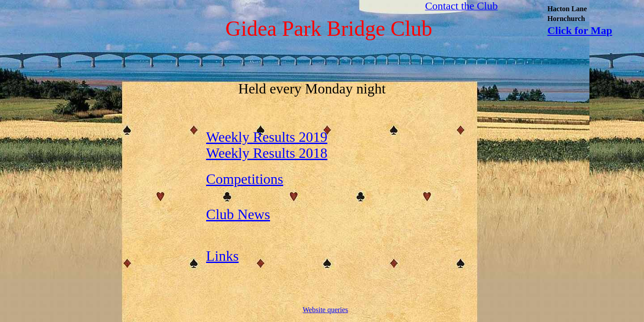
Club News (238, 214)
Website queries (325, 310)
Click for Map (580, 30)
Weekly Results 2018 (267, 153)
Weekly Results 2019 (267, 137)
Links (222, 256)
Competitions (245, 179)
